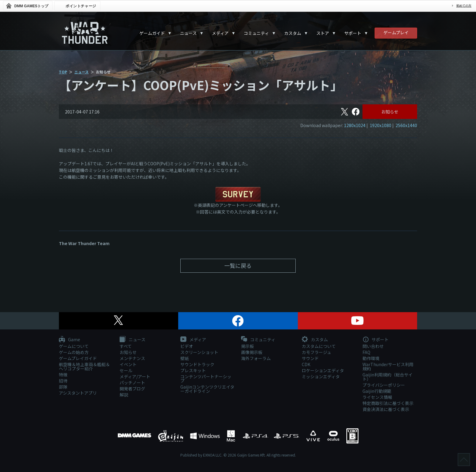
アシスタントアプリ (78, 393)
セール (126, 370)
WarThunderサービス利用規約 (388, 366)
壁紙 (185, 358)
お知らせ (390, 112)
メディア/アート (135, 376)
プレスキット (193, 370)
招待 (63, 381)
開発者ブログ (132, 389)
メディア (220, 33)
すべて (126, 346)
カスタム (293, 33)
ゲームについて (74, 346)
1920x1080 (381, 125)
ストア (323, 33)
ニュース (188, 33)
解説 (124, 395)
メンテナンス (132, 358)
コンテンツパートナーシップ (206, 379)
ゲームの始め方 (74, 352)
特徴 (63, 375)
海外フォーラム (256, 358)
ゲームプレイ (396, 32)
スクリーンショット (199, 352)
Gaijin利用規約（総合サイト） (388, 377)
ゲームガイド (152, 33)
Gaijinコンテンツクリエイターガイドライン (207, 389)
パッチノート (132, 383)
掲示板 (247, 346)
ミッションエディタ (321, 376)
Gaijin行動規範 (377, 391)
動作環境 (371, 358)
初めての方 (464, 6)
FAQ (366, 352)
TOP (63, 72)
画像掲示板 (252, 352)
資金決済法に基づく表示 (386, 409)
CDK (306, 364)
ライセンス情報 (377, 397)
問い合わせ (373, 346)
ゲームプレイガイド (78, 358)
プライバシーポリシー (384, 385)
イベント (128, 364)
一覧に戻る (238, 265)
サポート (353, 33)
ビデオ (187, 346)
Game (70, 340)
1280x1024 (355, 125)
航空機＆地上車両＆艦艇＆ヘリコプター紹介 (84, 366)
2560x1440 (406, 125)
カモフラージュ (316, 352)
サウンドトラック (197, 364)
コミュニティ (256, 33)
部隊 (63, 387)
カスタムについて (319, 346)
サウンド (310, 358)
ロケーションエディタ (323, 370)
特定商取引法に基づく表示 (388, 403)
